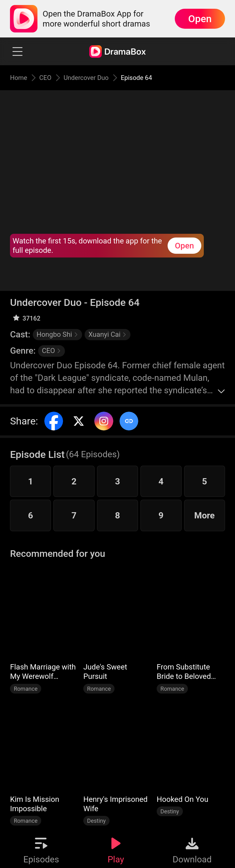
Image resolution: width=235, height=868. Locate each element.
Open (200, 19)
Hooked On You (182, 799)
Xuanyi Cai (108, 334)
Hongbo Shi (57, 334)
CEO (50, 77)
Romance (26, 689)
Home (20, 77)
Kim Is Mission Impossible (35, 804)
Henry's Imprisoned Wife (115, 804)
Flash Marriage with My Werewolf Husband (43, 672)
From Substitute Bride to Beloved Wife (184, 672)
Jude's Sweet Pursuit (105, 672)
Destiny (96, 821)
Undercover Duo (93, 77)
